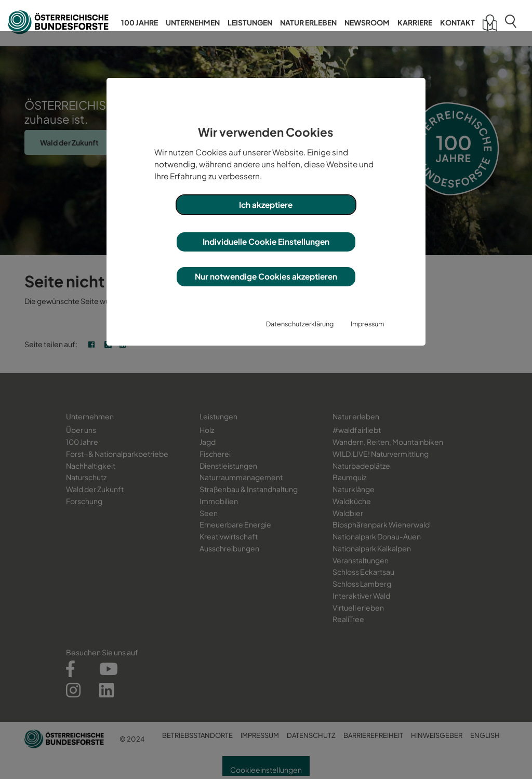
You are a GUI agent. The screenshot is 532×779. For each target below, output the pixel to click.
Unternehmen (193, 22)
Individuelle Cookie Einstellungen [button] (266, 241)
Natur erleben (308, 22)
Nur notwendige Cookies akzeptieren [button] (266, 276)
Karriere (415, 22)
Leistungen (250, 22)
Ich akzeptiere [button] (266, 204)
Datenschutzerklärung (300, 324)
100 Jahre (139, 22)
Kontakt (457, 22)
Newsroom (367, 22)
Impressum (367, 324)
